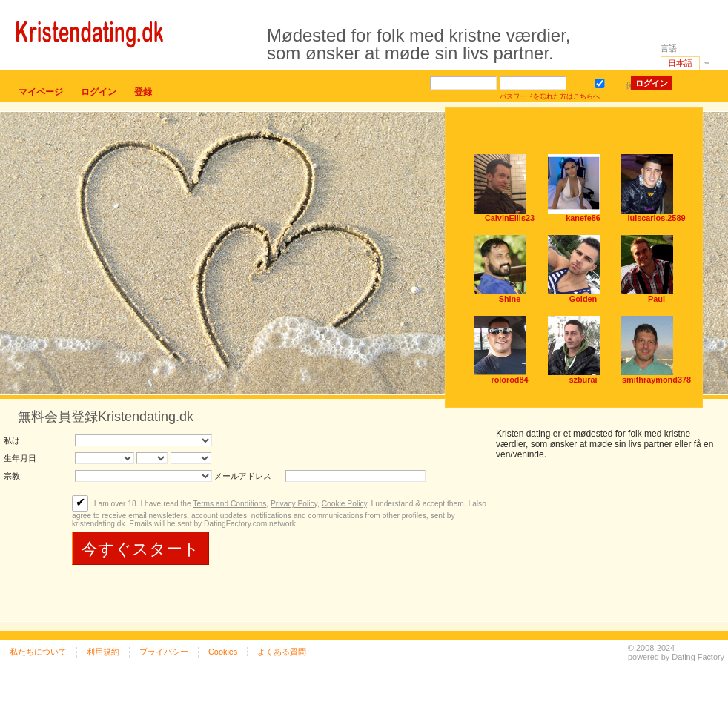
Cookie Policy (344, 504)
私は (12, 440)
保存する (602, 82)
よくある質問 (282, 652)
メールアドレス (243, 476)
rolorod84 (509, 380)
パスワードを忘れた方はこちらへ (550, 96)
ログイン (99, 92)
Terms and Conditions (229, 504)
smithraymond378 (656, 380)
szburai (583, 380)
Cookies (223, 652)
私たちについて (38, 652)
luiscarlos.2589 (657, 218)
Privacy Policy (294, 504)
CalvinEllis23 (510, 218)
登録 (143, 92)
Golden (583, 299)
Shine (510, 299)
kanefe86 (583, 218)
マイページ (41, 92)
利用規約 (103, 652)
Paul (656, 299)
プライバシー (164, 652)
